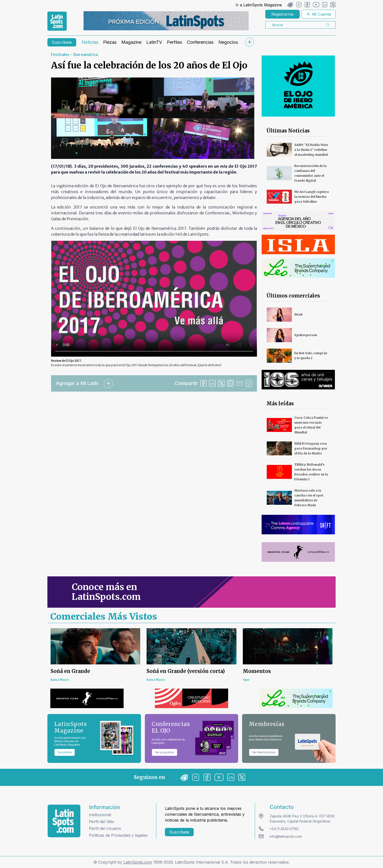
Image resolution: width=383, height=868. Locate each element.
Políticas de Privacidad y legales (118, 835)
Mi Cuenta (319, 14)
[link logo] (57, 21)
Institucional (100, 815)
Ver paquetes (165, 752)
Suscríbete (62, 42)
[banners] (166, 21)
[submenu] (249, 42)
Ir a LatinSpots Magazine (259, 5)
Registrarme (282, 14)
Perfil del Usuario (105, 828)
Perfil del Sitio (102, 822)
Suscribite (65, 752)
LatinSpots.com (138, 862)
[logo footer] (64, 821)
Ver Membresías (264, 752)
